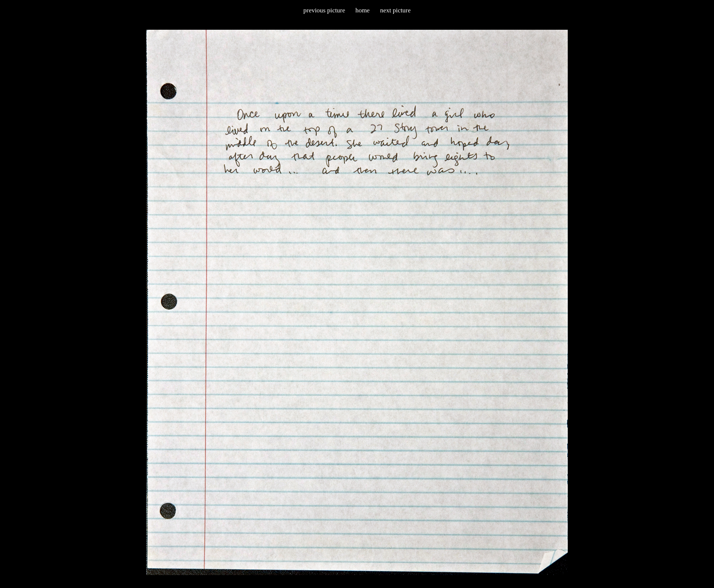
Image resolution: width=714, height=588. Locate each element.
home (363, 10)
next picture (395, 10)
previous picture (324, 10)
